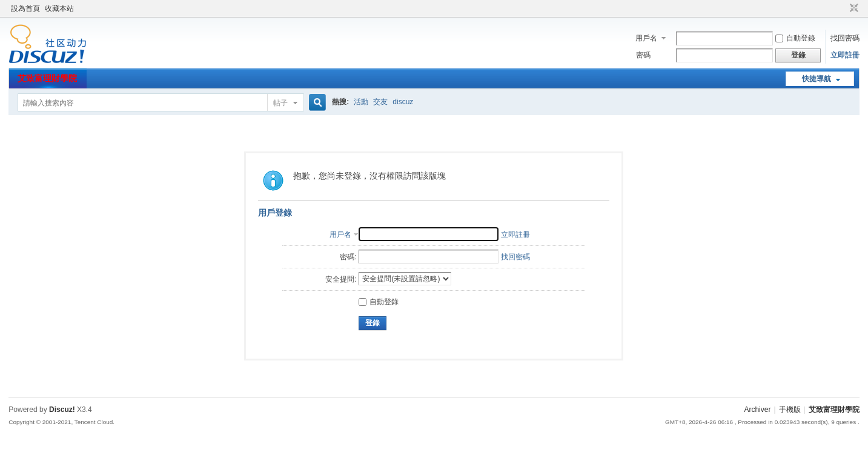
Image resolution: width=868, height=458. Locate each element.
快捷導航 (817, 79)
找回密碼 (845, 38)
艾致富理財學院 (47, 78)
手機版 (790, 410)
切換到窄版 (853, 8)
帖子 (280, 103)
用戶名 (646, 38)
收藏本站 (59, 8)
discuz (403, 102)
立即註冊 (845, 55)
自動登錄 (795, 38)
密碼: (348, 257)
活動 (361, 102)
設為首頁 (25, 8)
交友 (380, 102)
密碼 (643, 55)
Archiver (757, 410)
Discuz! (62, 410)
